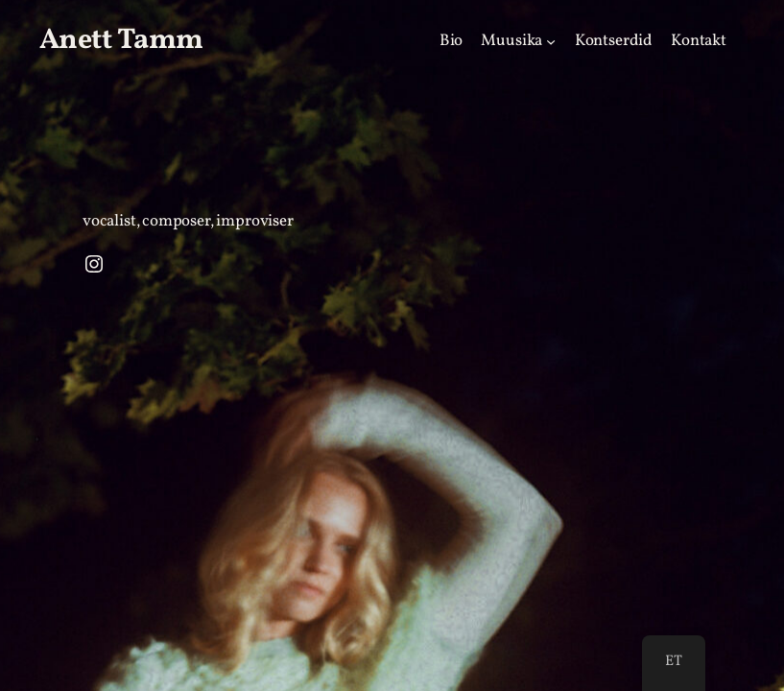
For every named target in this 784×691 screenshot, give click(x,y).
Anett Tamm (121, 40)
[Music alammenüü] (551, 40)
